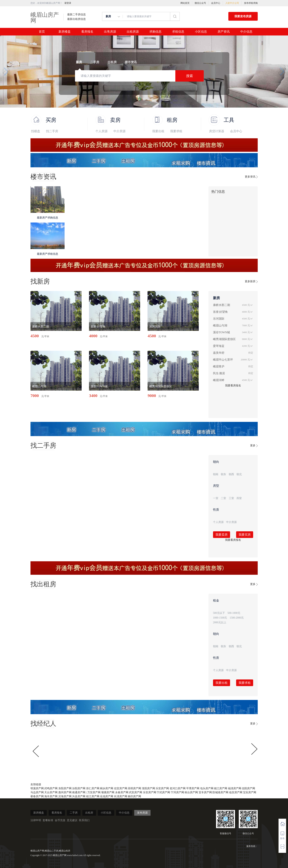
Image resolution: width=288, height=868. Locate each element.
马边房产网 (37, 792)
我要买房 (245, 535)
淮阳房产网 (148, 788)
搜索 (190, 76)
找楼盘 (36, 131)
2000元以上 (220, 622)
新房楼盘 (65, 32)
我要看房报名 (233, 386)
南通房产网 (79, 792)
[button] (140, 99)
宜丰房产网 (205, 792)
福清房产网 (235, 788)
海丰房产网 (51, 796)
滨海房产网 (65, 796)
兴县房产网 (79, 796)
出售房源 (110, 32)
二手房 (74, 813)
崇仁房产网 (93, 788)
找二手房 (52, 131)
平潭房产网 (193, 788)
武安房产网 (136, 792)
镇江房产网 (221, 788)
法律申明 (36, 820)
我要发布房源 (243, 16)
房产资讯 (224, 32)
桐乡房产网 (107, 788)
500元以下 (219, 613)
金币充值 (60, 820)
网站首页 (185, 3)
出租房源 (133, 32)
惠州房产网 (65, 792)
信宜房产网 (121, 788)
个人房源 (101, 131)
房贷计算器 (217, 131)
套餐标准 (48, 820)
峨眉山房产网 (45, 18)
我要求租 (176, 131)
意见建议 (72, 820)
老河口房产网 (178, 788)
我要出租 (158, 131)
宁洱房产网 (177, 792)
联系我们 (84, 820)
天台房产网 (51, 792)
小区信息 (201, 32)
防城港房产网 (220, 792)
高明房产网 (134, 788)
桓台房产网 (191, 792)
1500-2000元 (237, 618)
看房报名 (87, 32)
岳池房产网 (107, 796)
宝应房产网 (250, 792)
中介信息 (246, 32)
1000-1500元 (220, 618)
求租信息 (178, 32)
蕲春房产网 (37, 796)
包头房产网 (207, 788)
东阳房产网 (65, 788)
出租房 (89, 813)
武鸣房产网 (51, 788)
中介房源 (119, 131)
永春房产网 (122, 792)
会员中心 (216, 3)
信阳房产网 (248, 788)
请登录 (68, 3)
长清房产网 (121, 796)
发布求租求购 (251, 3)
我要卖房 (222, 535)
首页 (42, 32)
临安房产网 (236, 792)
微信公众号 (200, 3)
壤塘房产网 (108, 792)
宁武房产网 (163, 792)
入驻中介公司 (232, 3)
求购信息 (155, 32)
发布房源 (142, 813)
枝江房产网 (93, 796)
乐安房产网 (162, 788)
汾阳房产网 (79, 788)
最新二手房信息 (76, 15)
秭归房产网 (134, 796)
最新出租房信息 (76, 19)
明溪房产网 (37, 788)
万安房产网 (94, 792)
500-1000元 (234, 613)
